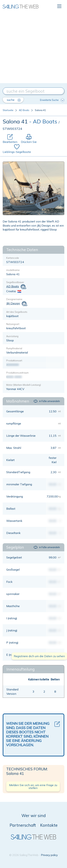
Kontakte (49, 825)
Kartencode (13, 258)
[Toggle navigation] (59, 6)
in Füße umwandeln (47, 401)
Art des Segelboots (17, 312)
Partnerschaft (23, 825)
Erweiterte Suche (52, 100)
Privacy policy (49, 855)
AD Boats (24, 110)
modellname (13, 270)
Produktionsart (14, 361)
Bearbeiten (10, 139)
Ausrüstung (12, 336)
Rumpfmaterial (14, 348)
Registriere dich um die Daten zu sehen (39, 656)
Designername (14, 299)
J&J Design (13, 303)
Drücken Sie (29, 139)
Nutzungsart (13, 324)
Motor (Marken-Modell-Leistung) (24, 385)
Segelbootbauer (15, 282)
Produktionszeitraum (17, 373)
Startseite (8, 110)
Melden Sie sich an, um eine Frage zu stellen (33, 786)
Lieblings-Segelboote (17, 149)
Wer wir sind (34, 816)
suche (14, 100)
